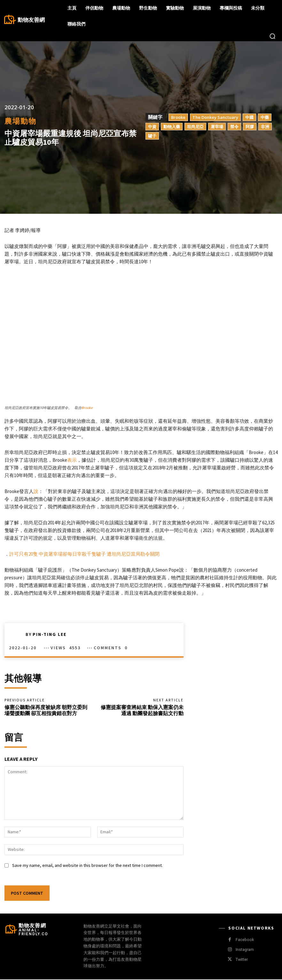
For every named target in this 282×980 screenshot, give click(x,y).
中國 (249, 117)
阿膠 (250, 127)
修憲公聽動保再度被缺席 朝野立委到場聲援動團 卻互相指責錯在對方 (46, 711)
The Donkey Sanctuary (215, 117)
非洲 (265, 127)
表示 (72, 460)
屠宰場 (217, 127)
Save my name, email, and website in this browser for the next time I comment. (87, 866)
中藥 (265, 117)
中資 (152, 127)
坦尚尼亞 (195, 127)
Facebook (244, 941)
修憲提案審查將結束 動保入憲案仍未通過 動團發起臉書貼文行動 (142, 711)
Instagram (244, 951)
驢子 (152, 136)
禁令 (234, 127)
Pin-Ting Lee (50, 634)
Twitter (241, 961)
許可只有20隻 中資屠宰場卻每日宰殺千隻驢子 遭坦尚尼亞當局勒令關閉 (84, 554)
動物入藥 (172, 127)
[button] (272, 36)
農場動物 (20, 121)
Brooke (178, 117)
